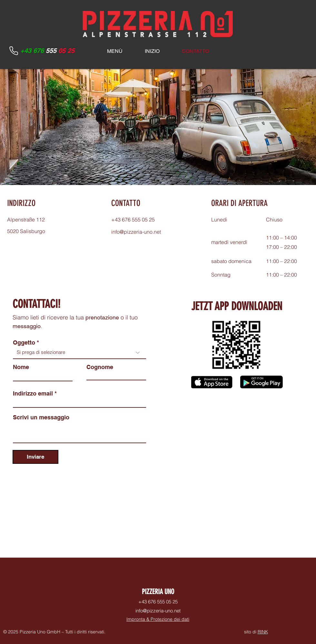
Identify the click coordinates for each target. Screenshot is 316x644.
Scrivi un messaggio (41, 417)
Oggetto (24, 343)
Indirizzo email (33, 394)
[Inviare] (35, 457)
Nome (21, 367)
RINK (263, 632)
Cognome (100, 367)
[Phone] (14, 51)
